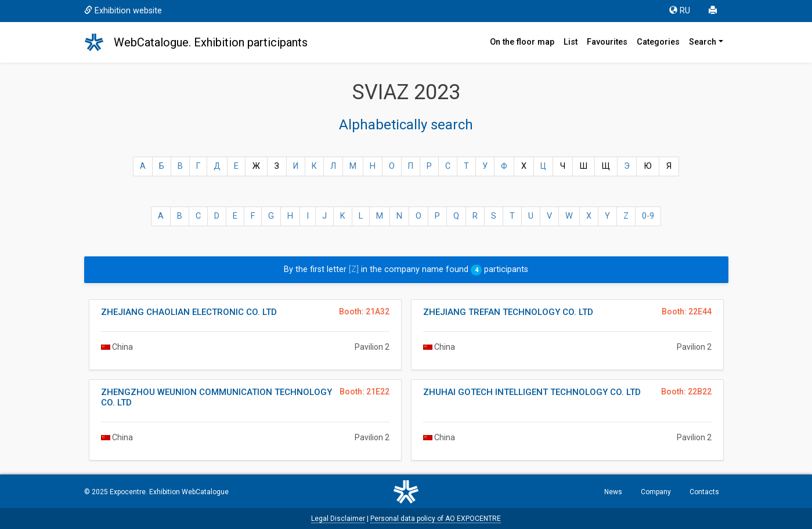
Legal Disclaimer (338, 519)
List (571, 42)
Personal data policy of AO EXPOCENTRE (436, 519)
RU (680, 11)
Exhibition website (123, 11)
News (613, 492)
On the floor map (522, 42)
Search (703, 42)
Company (656, 492)
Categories (658, 42)
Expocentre (128, 492)
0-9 (648, 216)
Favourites (607, 42)
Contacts (704, 492)
